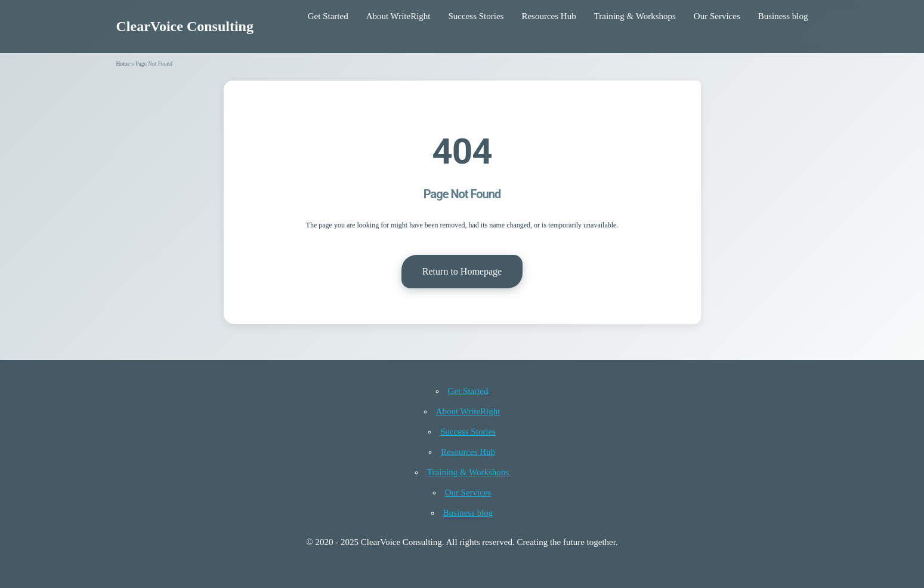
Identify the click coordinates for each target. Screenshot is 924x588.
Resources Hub (548, 16)
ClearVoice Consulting (185, 26)
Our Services (717, 16)
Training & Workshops (635, 16)
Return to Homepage (462, 271)
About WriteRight (398, 16)
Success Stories (476, 16)
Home (123, 64)
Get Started (328, 16)
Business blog (783, 16)
